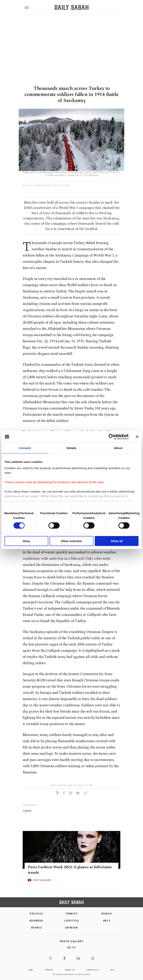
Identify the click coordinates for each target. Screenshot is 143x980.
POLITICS (36, 914)
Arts (107, 921)
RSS (113, 970)
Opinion (71, 928)
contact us (93, 970)
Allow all (117, 541)
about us (70, 970)
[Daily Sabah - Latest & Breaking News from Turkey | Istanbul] (72, 8)
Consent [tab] (25, 448)
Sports (36, 928)
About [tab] (118, 448)
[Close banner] (137, 437)
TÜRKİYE (71, 914)
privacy (49, 970)
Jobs (31, 970)
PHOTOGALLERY (42, 880)
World (107, 914)
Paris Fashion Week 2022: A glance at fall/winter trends (70, 870)
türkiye (27, 811)
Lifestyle (72, 921)
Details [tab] (71, 448)
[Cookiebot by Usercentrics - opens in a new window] (111, 437)
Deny (26, 541)
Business (36, 921)
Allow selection (71, 541)
